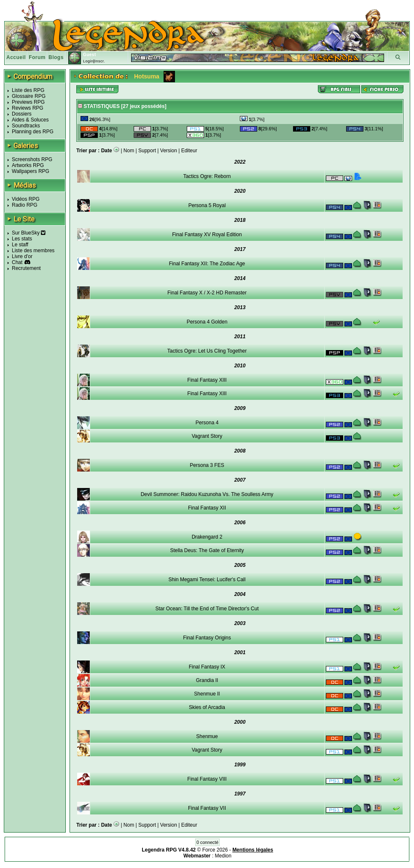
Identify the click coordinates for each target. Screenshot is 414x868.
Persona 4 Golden (207, 322)
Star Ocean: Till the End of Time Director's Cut (207, 609)
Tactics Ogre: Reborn (207, 176)
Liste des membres (33, 251)
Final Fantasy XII (207, 508)
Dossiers (22, 114)
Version (169, 151)
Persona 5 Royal (207, 205)
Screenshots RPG (32, 159)
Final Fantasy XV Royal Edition (207, 235)
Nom (129, 151)
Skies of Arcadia (207, 707)
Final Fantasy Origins (207, 638)
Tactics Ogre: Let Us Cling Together (207, 351)
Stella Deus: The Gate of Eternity (207, 550)
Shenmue (207, 736)
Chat (17, 262)
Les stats (22, 239)
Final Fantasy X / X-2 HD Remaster (207, 293)
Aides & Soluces (30, 120)
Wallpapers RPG (31, 171)
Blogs (56, 57)
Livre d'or (22, 256)
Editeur (189, 151)
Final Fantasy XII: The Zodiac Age (207, 264)
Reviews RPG (28, 108)
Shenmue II (207, 694)
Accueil (16, 57)
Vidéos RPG (26, 199)
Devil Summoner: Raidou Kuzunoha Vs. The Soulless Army (207, 494)
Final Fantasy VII (207, 808)
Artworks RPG (28, 165)
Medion (223, 856)
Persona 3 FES (207, 465)
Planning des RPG (33, 132)
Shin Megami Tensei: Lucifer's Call (207, 580)
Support (147, 151)
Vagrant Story (207, 436)
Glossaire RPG (29, 96)
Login (88, 61)
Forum (37, 57)
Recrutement (26, 268)
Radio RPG (25, 205)
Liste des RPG (28, 90)
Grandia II (207, 680)
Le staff (20, 245)
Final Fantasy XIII (207, 380)
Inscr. (100, 61)
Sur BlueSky (29, 233)
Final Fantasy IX (207, 667)
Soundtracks (26, 126)
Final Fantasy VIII (207, 779)
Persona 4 (207, 423)
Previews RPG (28, 102)
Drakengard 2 (207, 537)
